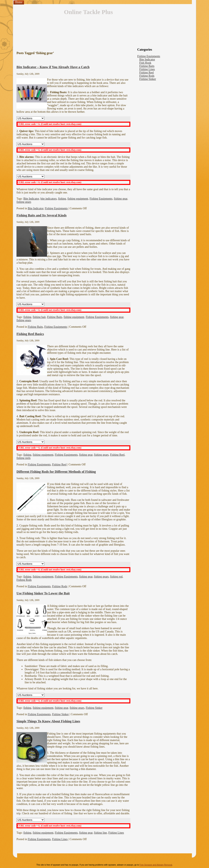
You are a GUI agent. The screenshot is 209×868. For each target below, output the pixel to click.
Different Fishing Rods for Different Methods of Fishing (56, 472)
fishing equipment (78, 199)
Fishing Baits (55, 317)
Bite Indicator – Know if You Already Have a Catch (53, 67)
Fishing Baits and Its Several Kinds (42, 215)
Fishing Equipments (101, 199)
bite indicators (48, 199)
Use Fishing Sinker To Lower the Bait (43, 593)
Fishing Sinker (94, 708)
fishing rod (116, 577)
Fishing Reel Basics (30, 334)
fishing (62, 199)
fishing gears (24, 202)
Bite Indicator (31, 199)
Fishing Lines (116, 833)
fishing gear (121, 199)
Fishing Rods (24, 580)
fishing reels (24, 458)
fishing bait (39, 317)
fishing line (100, 833)
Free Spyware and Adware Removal (156, 865)
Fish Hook (145, 63)
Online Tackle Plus (88, 12)
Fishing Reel (117, 455)
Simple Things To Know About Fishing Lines (48, 721)
